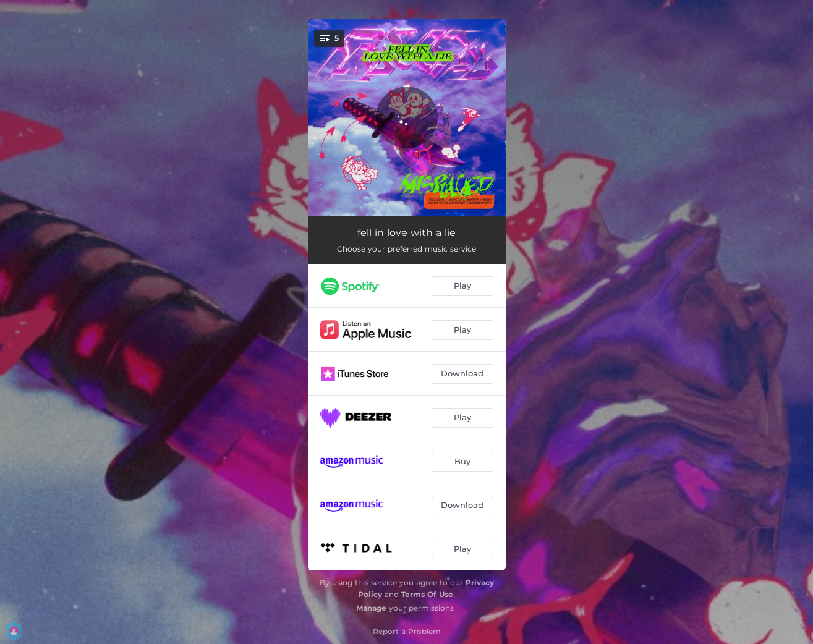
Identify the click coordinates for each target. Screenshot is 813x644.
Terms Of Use (427, 594)
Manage (371, 608)
